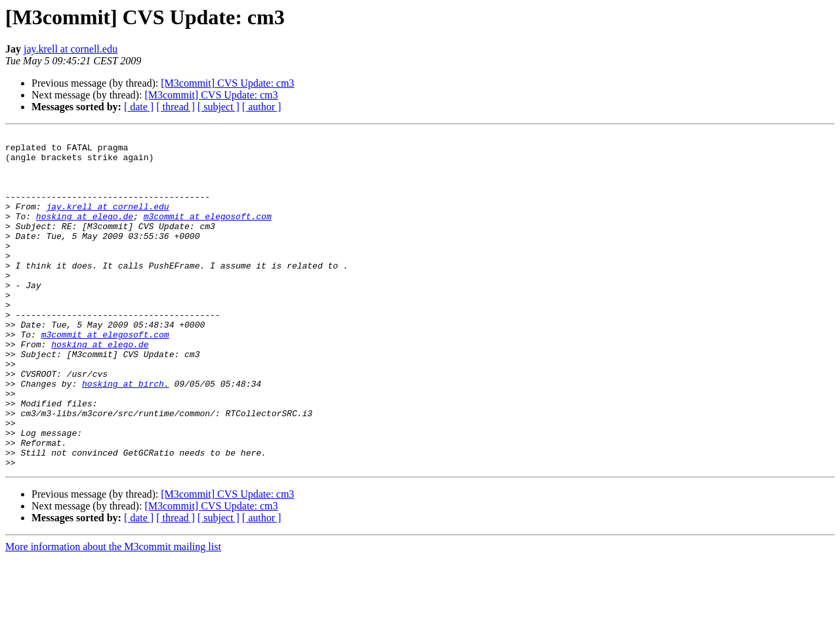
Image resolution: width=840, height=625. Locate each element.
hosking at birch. (126, 435)
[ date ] (139, 107)
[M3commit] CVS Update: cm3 (227, 83)
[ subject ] (219, 107)
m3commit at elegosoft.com (208, 234)
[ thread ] (176, 107)
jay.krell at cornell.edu (71, 49)
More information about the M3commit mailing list (113, 614)
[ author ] (262, 107)
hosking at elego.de (85, 234)
